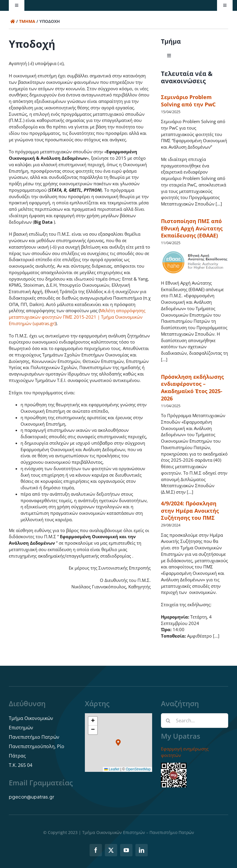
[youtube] (126, 850)
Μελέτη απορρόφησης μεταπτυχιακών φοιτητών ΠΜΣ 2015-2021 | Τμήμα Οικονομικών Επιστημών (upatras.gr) (77, 317)
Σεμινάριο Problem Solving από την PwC (188, 101)
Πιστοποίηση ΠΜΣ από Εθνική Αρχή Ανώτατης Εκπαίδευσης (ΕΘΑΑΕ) (192, 228)
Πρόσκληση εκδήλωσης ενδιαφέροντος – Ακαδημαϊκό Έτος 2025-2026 (192, 388)
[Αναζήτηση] (168, 721)
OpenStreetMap (138, 769)
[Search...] (195, 721)
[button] (118, 742)
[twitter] (111, 850)
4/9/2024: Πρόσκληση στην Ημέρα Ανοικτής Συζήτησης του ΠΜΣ (190, 511)
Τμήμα (27, 21)
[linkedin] (142, 850)
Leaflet (112, 769)
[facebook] (96, 850)
